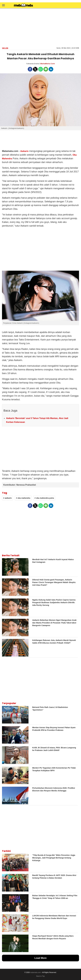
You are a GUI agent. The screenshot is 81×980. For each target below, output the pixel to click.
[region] (40, 27)
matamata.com (35, 972)
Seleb (5, 48)
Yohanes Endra (33, 64)
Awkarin (24, 151)
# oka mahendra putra (44, 498)
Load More (40, 958)
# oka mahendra (23, 498)
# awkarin (7, 498)
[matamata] (23, 6)
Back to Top (40, 976)
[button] (3, 5)
